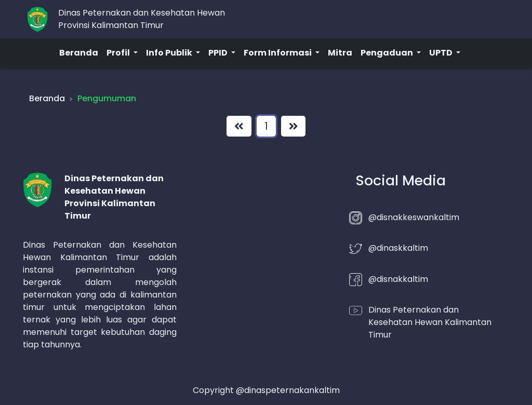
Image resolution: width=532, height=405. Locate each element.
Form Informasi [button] (278, 53)
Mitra (340, 53)
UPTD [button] (442, 53)
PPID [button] (219, 53)
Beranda (79, 53)
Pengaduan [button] (388, 53)
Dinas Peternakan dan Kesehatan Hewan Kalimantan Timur (430, 322)
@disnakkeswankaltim (414, 217)
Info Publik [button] (170, 53)
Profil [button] (119, 53)
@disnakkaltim (398, 279)
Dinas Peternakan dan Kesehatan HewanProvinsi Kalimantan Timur (142, 19)
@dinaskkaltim (398, 248)
